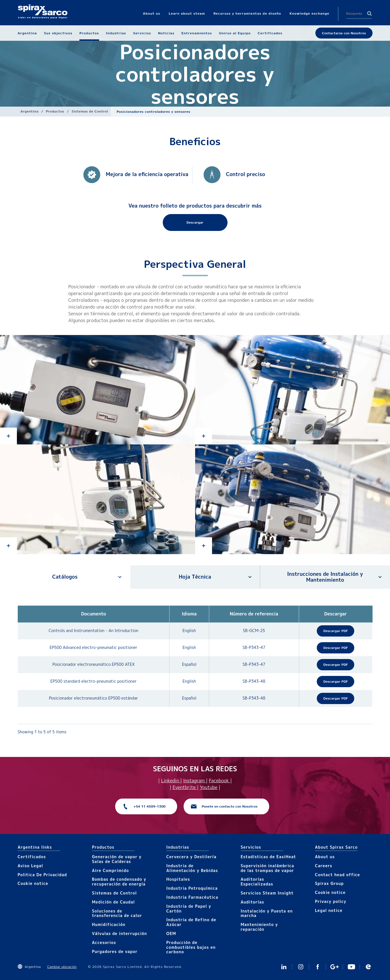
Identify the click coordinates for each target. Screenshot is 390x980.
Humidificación (109, 924)
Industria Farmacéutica (192, 897)
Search (369, 14)
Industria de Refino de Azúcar (191, 922)
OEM (171, 933)
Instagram (195, 781)
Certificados (32, 857)
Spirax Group (329, 883)
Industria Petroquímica (192, 888)
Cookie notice (33, 883)
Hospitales (178, 879)
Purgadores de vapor (115, 951)
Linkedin (171, 781)
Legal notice (329, 910)
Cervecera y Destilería (191, 857)
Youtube (209, 787)
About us (325, 857)
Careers (324, 866)
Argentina (30, 111)
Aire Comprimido (111, 870)
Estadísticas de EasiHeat (268, 857)
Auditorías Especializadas (257, 882)
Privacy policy (331, 901)
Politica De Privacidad (42, 875)
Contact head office (338, 875)
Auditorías (253, 902)
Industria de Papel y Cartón (189, 909)
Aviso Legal (30, 866)
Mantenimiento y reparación (259, 927)
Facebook (220, 781)
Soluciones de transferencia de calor (117, 913)
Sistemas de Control (90, 111)
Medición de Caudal (114, 902)
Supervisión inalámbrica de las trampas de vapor (268, 868)
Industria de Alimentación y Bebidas (192, 868)
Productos (55, 111)
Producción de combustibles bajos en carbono (191, 947)
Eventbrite (185, 787)
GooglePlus (335, 967)
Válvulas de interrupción (120, 933)
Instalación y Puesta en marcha (267, 913)
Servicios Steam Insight (267, 893)
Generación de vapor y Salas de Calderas (117, 859)
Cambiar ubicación (62, 967)
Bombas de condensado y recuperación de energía (119, 882)
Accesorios (104, 942)
